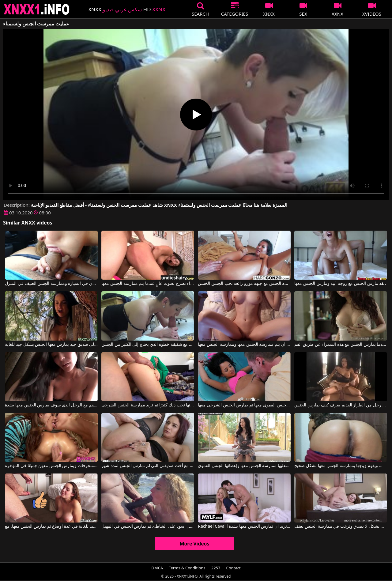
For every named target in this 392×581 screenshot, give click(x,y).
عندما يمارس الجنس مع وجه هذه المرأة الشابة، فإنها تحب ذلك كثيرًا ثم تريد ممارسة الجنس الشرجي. (148, 405)
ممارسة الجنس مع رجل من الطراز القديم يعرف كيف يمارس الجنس (341, 405)
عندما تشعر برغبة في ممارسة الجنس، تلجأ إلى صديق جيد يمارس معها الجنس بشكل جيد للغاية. (51, 345)
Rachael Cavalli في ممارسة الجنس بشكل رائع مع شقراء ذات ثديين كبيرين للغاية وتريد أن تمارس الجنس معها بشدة (244, 526)
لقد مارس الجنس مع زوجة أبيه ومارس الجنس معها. (340, 284)
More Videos (195, 544)
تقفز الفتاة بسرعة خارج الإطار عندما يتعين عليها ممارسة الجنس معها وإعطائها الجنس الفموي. (244, 466)
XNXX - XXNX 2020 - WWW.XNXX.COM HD (37, 9)
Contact (234, 568)
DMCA (157, 568)
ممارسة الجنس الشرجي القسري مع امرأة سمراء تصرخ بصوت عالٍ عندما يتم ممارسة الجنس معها (148, 284)
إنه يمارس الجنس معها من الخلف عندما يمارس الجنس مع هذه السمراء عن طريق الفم (341, 345)
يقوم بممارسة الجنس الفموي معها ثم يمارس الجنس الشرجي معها (244, 405)
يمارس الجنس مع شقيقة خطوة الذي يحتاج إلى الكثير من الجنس (148, 345)
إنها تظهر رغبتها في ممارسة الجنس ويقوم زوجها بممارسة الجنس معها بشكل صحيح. (341, 466)
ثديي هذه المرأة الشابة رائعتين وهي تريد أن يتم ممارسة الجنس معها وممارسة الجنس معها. (244, 345)
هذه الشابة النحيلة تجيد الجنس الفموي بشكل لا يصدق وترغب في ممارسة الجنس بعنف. (341, 526)
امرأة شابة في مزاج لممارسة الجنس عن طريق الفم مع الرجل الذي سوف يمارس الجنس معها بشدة (51, 405)
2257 (216, 568)
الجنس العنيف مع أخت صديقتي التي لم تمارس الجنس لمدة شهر (148, 466)
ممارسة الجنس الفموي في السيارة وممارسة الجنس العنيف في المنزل (51, 284)
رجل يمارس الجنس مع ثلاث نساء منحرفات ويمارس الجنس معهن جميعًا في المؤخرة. (51, 466)
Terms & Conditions (187, 568)
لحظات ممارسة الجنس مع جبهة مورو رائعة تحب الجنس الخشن (244, 284)
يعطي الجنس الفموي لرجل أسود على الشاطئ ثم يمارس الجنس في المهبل (148, 526)
